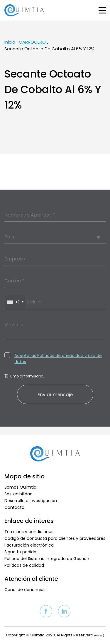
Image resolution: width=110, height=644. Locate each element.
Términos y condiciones (29, 532)
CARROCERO (32, 42)
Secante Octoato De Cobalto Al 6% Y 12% (49, 49)
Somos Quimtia (20, 487)
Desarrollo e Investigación (31, 501)
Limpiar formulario (24, 376)
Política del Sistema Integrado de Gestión (47, 559)
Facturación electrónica (29, 545)
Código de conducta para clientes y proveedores (55, 538)
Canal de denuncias (25, 590)
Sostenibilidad (18, 494)
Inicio (10, 42)
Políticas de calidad (24, 565)
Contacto (14, 507)
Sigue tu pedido (20, 552)
